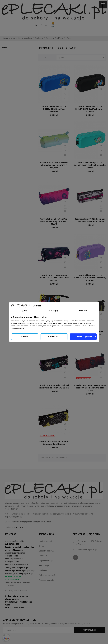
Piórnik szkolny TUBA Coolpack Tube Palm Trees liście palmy (90, 226)
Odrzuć (25, 337)
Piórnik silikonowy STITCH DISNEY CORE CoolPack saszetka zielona (90, 171)
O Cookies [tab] (84, 310)
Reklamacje (44, 571)
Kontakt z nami (45, 547)
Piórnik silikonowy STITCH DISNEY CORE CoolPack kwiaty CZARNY (90, 114)
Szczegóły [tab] (54, 310)
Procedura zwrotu (46, 585)
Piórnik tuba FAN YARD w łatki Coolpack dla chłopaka (54, 448)
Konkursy (43, 576)
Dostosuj (54, 337)
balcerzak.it (18, 533)
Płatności (43, 561)
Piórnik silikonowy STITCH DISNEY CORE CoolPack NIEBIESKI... (54, 114)
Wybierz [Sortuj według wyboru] (81, 63)
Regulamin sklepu (46, 566)
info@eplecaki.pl (18, 547)
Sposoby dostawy (46, 556)
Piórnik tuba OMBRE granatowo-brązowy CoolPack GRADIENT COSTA (90, 393)
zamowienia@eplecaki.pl (87, 555)
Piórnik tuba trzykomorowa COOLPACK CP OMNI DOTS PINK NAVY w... (54, 283)
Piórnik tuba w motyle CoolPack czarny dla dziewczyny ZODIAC (54, 392)
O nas (41, 551)
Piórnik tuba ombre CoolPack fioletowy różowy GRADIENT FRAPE (54, 227)
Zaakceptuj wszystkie (85, 337)
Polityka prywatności (48, 581)
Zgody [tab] (24, 310)
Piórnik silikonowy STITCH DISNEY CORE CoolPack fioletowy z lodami (90, 283)
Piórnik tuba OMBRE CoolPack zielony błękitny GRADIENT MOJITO (54, 171)
